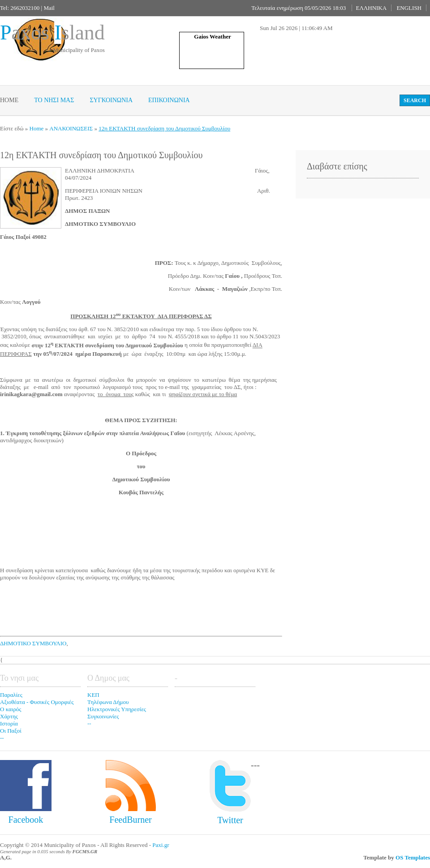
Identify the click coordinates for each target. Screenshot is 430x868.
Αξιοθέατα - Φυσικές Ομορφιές (37, 702)
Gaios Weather (212, 37)
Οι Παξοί (11, 731)
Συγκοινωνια (111, 100)
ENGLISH (409, 8)
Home (9, 100)
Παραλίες (11, 695)
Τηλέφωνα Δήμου (108, 702)
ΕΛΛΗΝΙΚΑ (371, 8)
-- (2, 738)
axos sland (52, 32)
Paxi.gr (161, 845)
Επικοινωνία (169, 100)
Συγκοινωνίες (103, 716)
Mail (49, 8)
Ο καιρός (11, 709)
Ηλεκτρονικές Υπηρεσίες (117, 709)
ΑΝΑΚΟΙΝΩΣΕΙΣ (71, 128)
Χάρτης (9, 716)
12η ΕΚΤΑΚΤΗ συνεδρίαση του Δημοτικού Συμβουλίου (164, 128)
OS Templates (413, 857)
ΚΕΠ (93, 695)
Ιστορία (9, 723)
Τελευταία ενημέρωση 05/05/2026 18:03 (299, 8)
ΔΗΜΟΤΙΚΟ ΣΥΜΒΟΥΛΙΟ (33, 643)
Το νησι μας (54, 100)
